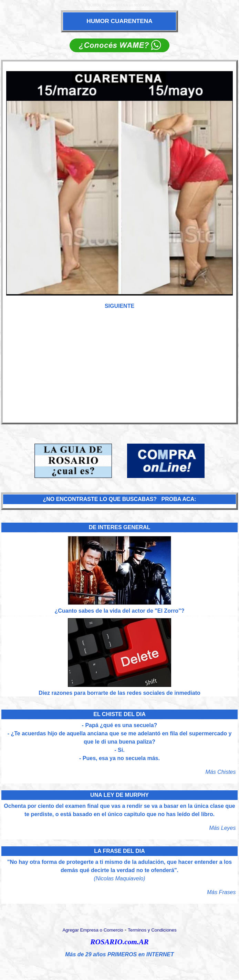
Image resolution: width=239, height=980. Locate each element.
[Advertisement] (119, 370)
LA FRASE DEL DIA (119, 851)
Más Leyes (222, 828)
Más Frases (221, 892)
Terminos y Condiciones (152, 930)
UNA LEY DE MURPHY (119, 795)
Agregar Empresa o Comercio (93, 930)
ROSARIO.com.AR (119, 942)
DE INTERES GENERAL (120, 527)
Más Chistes (220, 772)
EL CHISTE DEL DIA (119, 714)
